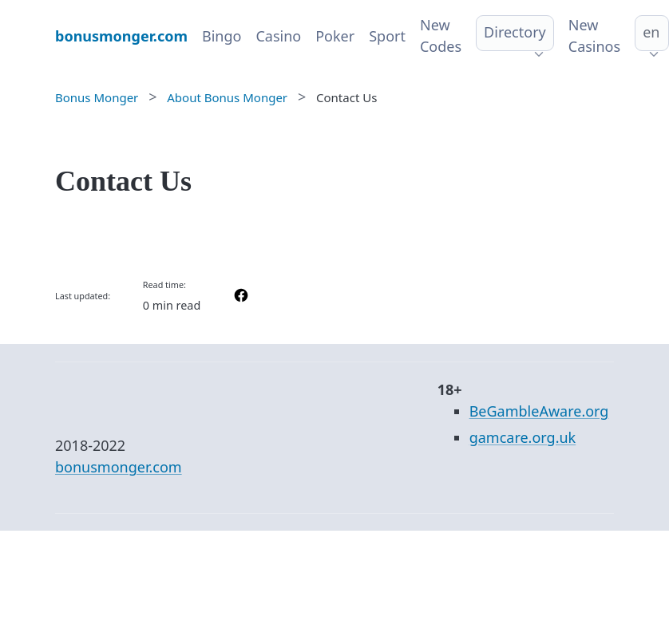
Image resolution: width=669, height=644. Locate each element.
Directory (515, 32)
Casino (278, 36)
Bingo (222, 36)
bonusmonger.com (119, 467)
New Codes (441, 36)
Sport (387, 36)
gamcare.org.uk (523, 437)
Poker (335, 36)
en (651, 32)
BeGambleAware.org (539, 411)
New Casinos (594, 36)
